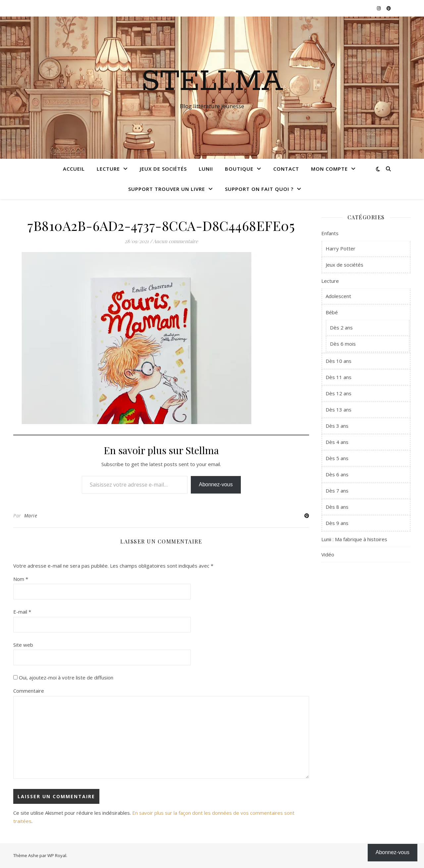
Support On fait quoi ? (259, 189)
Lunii (206, 169)
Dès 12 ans (339, 393)
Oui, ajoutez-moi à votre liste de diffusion (63, 677)
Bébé (332, 312)
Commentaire (29, 691)
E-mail (22, 612)
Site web (23, 645)
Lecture (108, 169)
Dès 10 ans (339, 361)
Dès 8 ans (337, 507)
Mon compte (329, 169)
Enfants (330, 233)
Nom (21, 579)
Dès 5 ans (337, 458)
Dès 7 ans (337, 491)
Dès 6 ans (337, 474)
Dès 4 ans (337, 442)
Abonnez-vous (216, 484)
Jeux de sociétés (163, 169)
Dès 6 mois (343, 344)
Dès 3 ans (337, 426)
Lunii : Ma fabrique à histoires (354, 539)
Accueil (74, 169)
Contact (286, 169)
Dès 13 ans (339, 410)
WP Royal (57, 855)
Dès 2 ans (341, 327)
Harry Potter (341, 248)
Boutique (239, 169)
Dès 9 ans (337, 523)
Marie (31, 516)
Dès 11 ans (339, 377)
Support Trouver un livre (167, 189)
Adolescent (338, 296)
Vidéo (328, 554)
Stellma (212, 82)
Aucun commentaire (176, 241)
